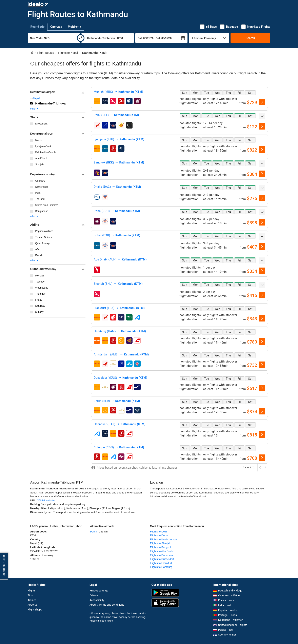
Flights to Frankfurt (161, 563)
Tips (30, 595)
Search (250, 38)
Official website (46, 500)
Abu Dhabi (41, 158)
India (38, 193)
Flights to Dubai (159, 535)
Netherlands (42, 187)
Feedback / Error (4, 566)
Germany (40, 181)
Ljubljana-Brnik (43, 146)
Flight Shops (35, 610)
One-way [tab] (56, 27)
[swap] (81, 38)
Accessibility (97, 600)
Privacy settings (99, 591)
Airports (32, 605)
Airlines (32, 600)
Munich (39, 140)
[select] (262, 102)
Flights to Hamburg (161, 567)
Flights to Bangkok (161, 547)
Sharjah (39, 164)
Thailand (40, 199)
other (35, 109)
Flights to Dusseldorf (162, 559)
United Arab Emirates (47, 205)
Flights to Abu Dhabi (162, 551)
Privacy (94, 595)
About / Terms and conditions (107, 605)
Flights (32, 591)
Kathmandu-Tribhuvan (51, 103)
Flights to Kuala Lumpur (164, 539)
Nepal (36, 98)
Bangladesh (42, 211)
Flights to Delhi (159, 532)
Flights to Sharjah (160, 543)
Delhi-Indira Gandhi (46, 152)
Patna (94, 532)
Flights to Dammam (162, 555)
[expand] (262, 116)
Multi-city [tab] (75, 27)
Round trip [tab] (38, 27)
